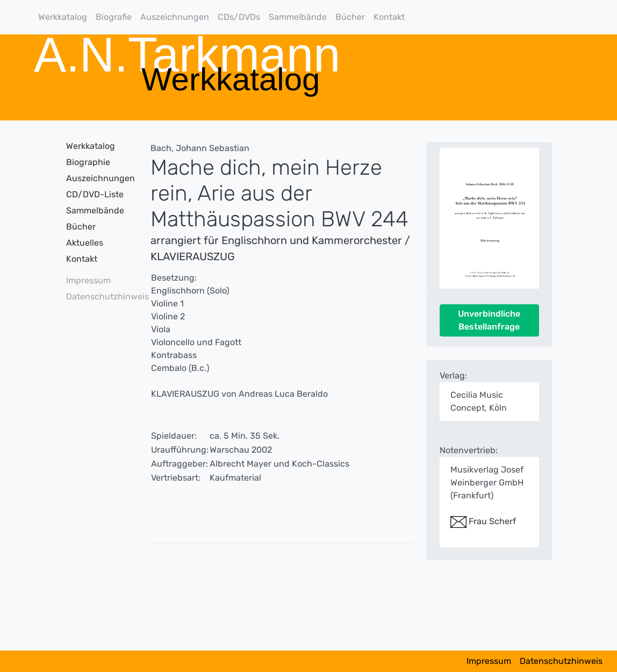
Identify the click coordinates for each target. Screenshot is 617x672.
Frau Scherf (483, 521)
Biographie (88, 162)
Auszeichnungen (175, 17)
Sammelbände (298, 17)
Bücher (350, 17)
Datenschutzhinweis (96, 296)
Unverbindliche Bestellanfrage (489, 320)
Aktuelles (85, 243)
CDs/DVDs (239, 17)
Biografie (114, 17)
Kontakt (389, 17)
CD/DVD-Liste (95, 194)
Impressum (88, 280)
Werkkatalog (63, 17)
